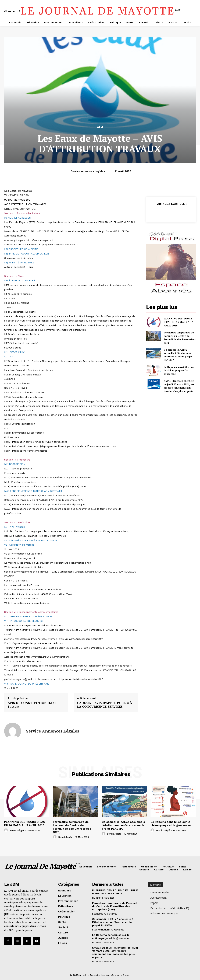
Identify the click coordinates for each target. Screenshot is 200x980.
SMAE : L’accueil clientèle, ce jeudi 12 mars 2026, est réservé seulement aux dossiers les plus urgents (179, 386)
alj (100, 127)
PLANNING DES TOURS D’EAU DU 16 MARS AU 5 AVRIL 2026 (179, 322)
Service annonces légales (88, 171)
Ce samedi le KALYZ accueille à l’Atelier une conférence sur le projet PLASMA (178, 355)
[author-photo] (6, 830)
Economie (98, 914)
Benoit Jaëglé (17, 830)
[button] (13, 11)
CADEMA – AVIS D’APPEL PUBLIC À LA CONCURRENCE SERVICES (105, 705)
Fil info (96, 898)
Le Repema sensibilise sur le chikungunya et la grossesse (179, 370)
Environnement (101, 930)
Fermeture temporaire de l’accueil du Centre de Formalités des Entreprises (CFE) (180, 338)
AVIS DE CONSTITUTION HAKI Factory (32, 705)
